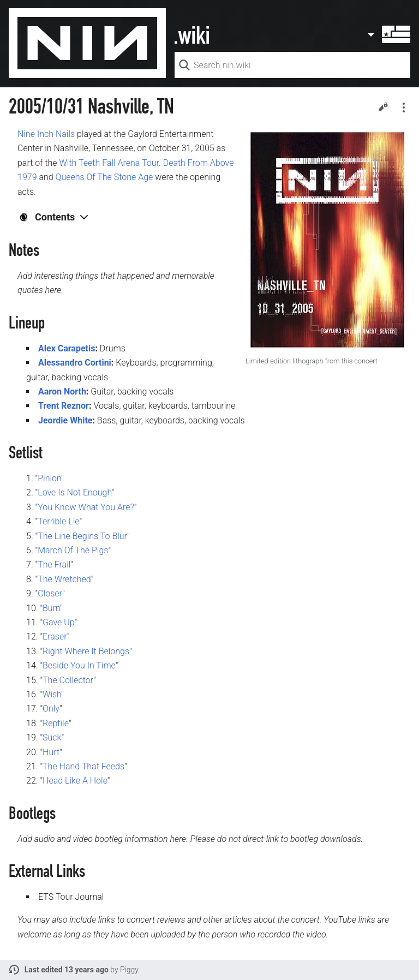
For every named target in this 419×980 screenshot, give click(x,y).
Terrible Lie (58, 521)
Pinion (49, 478)
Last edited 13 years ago (67, 970)
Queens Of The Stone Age (104, 177)
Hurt (51, 752)
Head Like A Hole (75, 781)
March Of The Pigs (73, 550)
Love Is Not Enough (74, 492)
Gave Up (58, 622)
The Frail (54, 564)
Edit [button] (383, 106)
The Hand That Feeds (83, 766)
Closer (50, 593)
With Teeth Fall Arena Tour (109, 163)
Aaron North (62, 392)
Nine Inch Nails (46, 134)
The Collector (68, 680)
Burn (51, 608)
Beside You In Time (79, 665)
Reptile (56, 723)
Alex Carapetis (67, 348)
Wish (52, 694)
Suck (52, 737)
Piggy (129, 970)
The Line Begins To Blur (82, 536)
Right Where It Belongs (86, 651)
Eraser (55, 637)
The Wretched (64, 579)
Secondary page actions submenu (404, 107)
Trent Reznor (64, 406)
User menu (388, 34)
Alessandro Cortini (75, 363)
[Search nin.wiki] (292, 65)
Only (51, 709)
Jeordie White (65, 420)
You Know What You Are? (86, 507)
